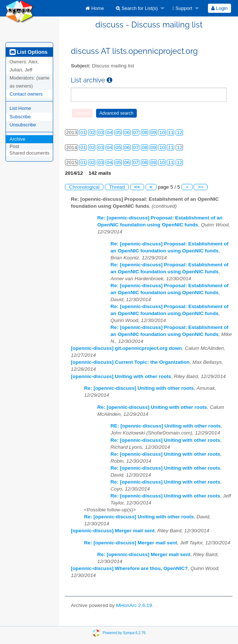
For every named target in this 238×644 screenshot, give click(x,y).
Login (219, 8)
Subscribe (20, 117)
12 (180, 132)
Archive (17, 139)
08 (145, 132)
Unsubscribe (23, 125)
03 (101, 132)
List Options (28, 52)
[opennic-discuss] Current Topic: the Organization (130, 362)
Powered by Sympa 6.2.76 (124, 633)
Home (95, 8)
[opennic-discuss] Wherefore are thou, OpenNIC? (129, 568)
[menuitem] (95, 8)
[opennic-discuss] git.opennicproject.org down (126, 348)
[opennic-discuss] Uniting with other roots (121, 376)
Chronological (84, 187)
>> (201, 187)
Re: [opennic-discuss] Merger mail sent (131, 543)
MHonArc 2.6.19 (134, 605)
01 (83, 132)
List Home (20, 108)
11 (171, 132)
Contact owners (26, 94)
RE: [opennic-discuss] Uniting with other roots (166, 426)
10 (162, 132)
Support (182, 8)
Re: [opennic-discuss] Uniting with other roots (139, 388)
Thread (117, 187)
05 (118, 132)
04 (109, 132)
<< (137, 187)
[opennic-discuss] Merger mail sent (113, 531)
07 (136, 132)
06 (127, 132)
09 (153, 132)
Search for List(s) (137, 8)
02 (92, 132)
